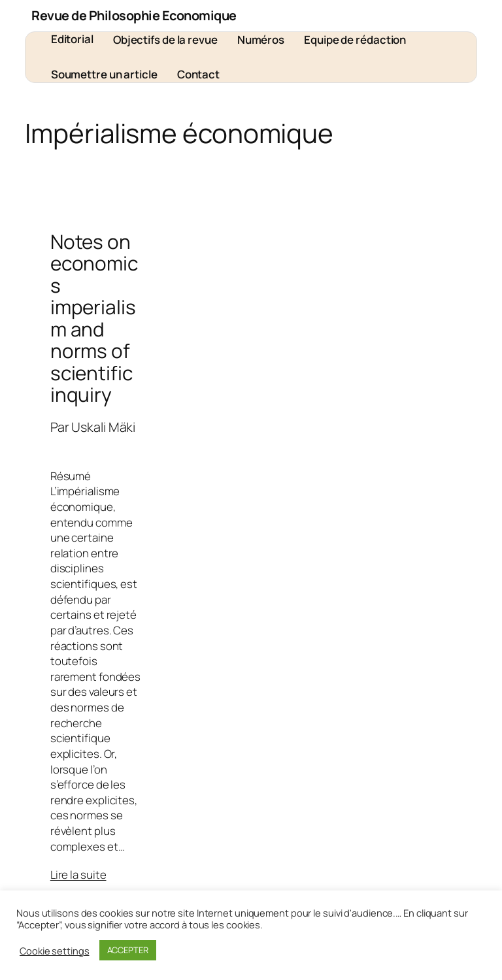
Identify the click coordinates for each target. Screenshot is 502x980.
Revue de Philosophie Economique (134, 15)
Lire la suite (78, 874)
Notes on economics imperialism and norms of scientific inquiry (94, 318)
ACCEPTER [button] (128, 950)
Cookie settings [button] (55, 951)
